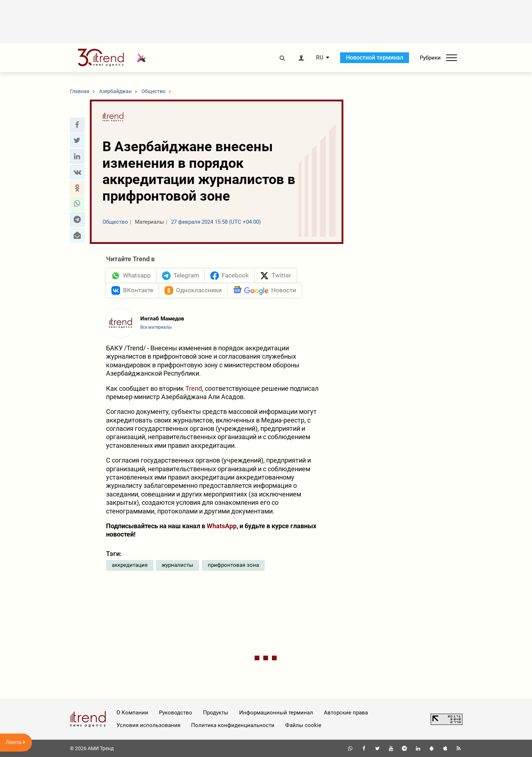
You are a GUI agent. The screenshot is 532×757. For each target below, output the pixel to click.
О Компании (132, 713)
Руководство (176, 713)
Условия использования (148, 725)
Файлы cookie (303, 725)
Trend (194, 388)
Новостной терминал (375, 58)
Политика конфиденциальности (233, 725)
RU (320, 58)
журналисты (177, 565)
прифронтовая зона (233, 565)
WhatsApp (222, 526)
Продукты (216, 713)
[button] (77, 125)
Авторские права (346, 713)
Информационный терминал (276, 713)
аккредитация (130, 565)
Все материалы (156, 327)
